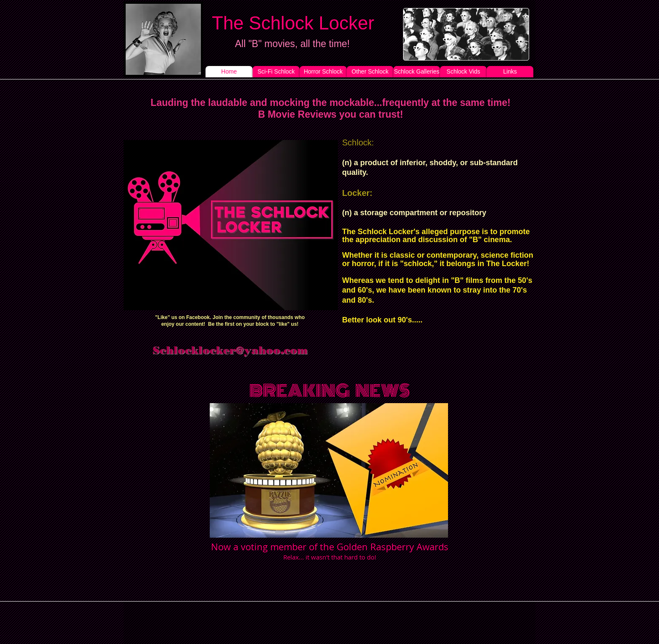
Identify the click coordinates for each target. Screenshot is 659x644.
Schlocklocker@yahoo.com (230, 350)
